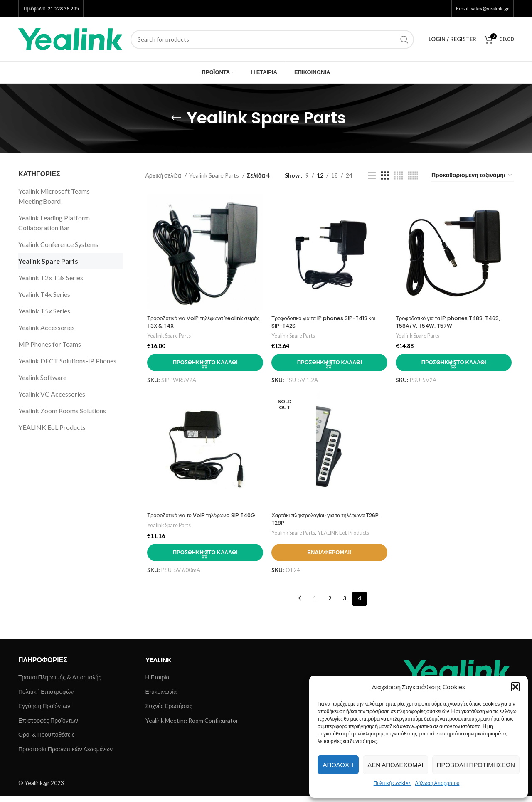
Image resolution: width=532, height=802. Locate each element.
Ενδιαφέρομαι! (329, 562)
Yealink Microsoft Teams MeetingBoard (54, 196)
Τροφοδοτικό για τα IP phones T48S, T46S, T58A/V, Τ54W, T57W (455, 323)
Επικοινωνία (161, 697)
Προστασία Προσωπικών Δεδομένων (65, 755)
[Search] (272, 39)
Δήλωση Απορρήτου (437, 783)
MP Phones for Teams (50, 344)
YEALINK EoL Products (52, 427)
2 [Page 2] (330, 604)
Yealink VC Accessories (52, 394)
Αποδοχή (338, 765)
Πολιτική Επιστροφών (46, 697)
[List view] (372, 176)
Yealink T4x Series (44, 294)
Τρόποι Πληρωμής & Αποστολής (60, 683)
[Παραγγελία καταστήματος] (472, 176)
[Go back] (176, 118)
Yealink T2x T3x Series (51, 278)
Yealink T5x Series (44, 311)
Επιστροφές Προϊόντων (48, 727)
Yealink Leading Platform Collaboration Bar (54, 223)
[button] (515, 687)
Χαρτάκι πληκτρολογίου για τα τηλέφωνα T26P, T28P (323, 522)
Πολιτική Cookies (392, 783)
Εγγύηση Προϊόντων (44, 712)
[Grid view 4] (398, 176)
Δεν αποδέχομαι (395, 765)
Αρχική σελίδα (164, 175)
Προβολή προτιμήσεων (476, 765)
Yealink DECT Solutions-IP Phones (67, 361)
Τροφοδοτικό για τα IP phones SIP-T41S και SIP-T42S (329, 323)
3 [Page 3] (345, 604)
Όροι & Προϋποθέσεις (46, 741)
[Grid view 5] (413, 176)
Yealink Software (42, 377)
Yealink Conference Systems (58, 244)
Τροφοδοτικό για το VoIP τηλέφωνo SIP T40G (197, 522)
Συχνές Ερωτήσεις (169, 712)
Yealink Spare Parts (48, 261)
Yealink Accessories (47, 327)
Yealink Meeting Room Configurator (192, 727)
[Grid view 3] (385, 176)
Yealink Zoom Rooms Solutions (62, 411)
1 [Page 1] (315, 604)
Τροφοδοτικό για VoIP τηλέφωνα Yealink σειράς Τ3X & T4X (199, 323)
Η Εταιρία (158, 683)
